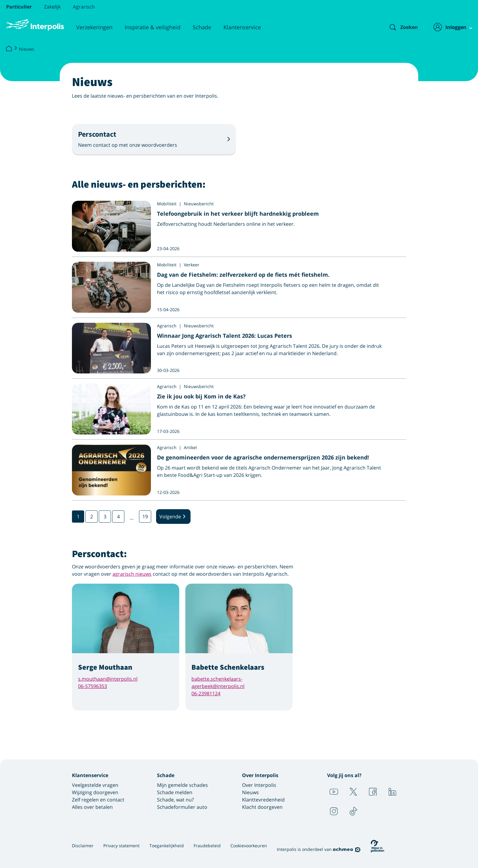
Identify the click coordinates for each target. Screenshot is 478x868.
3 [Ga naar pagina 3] (105, 517)
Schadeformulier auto (182, 807)
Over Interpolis (259, 785)
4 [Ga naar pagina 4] (118, 517)
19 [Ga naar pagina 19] (145, 517)
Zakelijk (52, 7)
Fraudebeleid (207, 846)
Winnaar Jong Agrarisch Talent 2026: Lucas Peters (225, 336)
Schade (202, 27)
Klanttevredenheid (263, 800)
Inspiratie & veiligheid (153, 27)
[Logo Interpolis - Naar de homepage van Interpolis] (35, 25)
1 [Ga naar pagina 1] (78, 517)
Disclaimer (83, 846)
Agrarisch (84, 7)
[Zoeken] (398, 27)
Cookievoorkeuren (249, 846)
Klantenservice (242, 27)
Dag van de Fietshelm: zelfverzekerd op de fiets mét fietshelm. (243, 275)
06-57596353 (93, 686)
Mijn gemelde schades (182, 785)
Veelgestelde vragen (95, 785)
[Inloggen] (449, 27)
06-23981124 (206, 693)
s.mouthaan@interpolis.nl (108, 679)
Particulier (19, 7)
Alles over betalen (92, 807)
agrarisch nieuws (132, 574)
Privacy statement (121, 846)
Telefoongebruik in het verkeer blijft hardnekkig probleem (238, 214)
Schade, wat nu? (175, 800)
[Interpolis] (9, 49)
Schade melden (175, 792)
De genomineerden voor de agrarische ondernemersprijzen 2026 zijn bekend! (263, 457)
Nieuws (27, 49)
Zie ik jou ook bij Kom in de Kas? (201, 396)
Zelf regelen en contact (98, 800)
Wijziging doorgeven (95, 792)
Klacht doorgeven (262, 807)
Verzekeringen (94, 27)
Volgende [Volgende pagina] (173, 517)
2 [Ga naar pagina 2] (92, 517)
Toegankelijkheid (167, 846)
